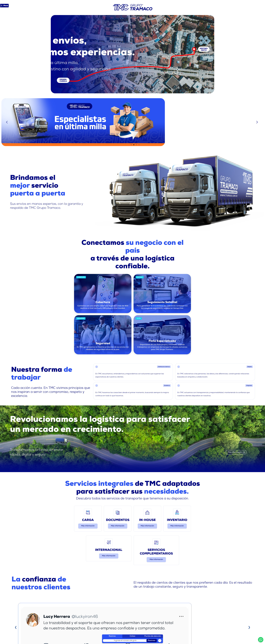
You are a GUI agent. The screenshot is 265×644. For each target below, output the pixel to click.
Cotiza (132, 636)
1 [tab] (131, 145)
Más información (88, 526)
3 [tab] (136, 145)
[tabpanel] (132, 122)
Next (258, 122)
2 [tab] (134, 145)
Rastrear (152, 641)
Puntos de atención (153, 636)
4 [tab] (139, 145)
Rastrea (112, 636)
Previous (7, 122)
